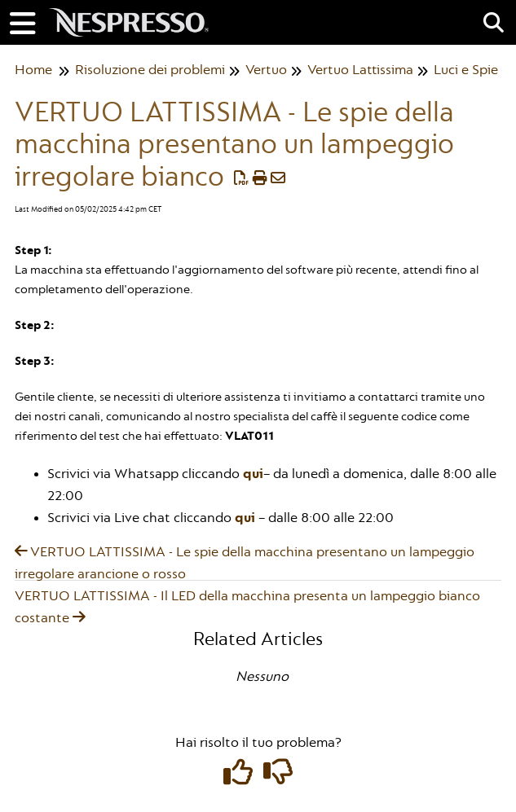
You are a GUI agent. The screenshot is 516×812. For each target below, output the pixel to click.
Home (33, 70)
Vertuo (266, 70)
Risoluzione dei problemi (150, 70)
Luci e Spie (466, 70)
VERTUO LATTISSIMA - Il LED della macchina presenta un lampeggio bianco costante (247, 607)
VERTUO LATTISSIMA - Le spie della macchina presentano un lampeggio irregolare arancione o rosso (245, 563)
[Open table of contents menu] (29, 22)
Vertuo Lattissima (360, 70)
